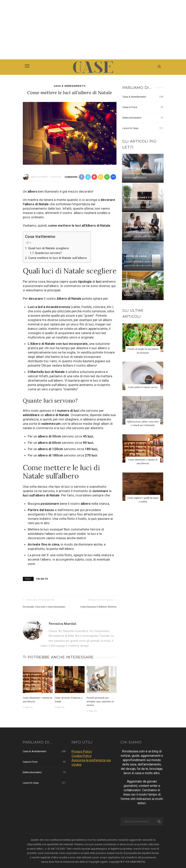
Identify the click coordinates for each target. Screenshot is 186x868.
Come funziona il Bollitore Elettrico (98, 607)
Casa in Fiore (143, 107)
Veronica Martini (39, 177)
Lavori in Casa (143, 128)
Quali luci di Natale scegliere (49, 248)
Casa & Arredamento (70, 86)
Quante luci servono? (48, 253)
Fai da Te (42, 579)
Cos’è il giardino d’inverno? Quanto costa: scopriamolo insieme (140, 291)
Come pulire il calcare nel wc (143, 387)
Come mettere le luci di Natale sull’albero (57, 258)
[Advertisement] (93, 30)
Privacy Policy (82, 751)
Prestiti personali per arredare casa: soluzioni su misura (100, 701)
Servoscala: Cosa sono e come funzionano (44, 607)
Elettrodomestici (143, 118)
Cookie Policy (82, 756)
